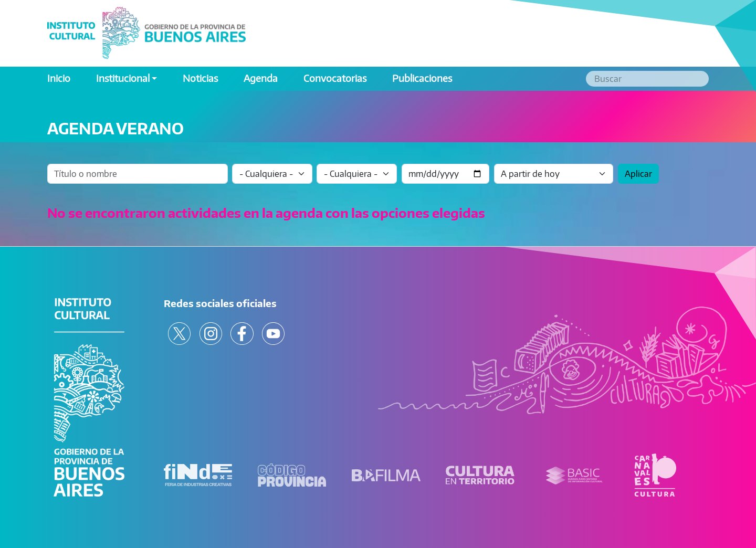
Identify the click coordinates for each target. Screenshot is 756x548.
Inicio (59, 78)
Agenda (261, 78)
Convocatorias (335, 78)
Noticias (200, 78)
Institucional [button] (123, 78)
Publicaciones (422, 78)
